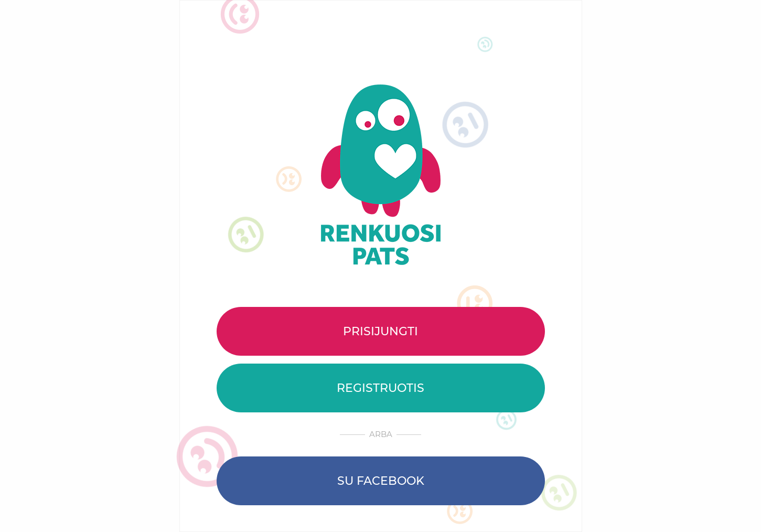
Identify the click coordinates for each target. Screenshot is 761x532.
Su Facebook (381, 481)
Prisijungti (380, 331)
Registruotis (380, 388)
